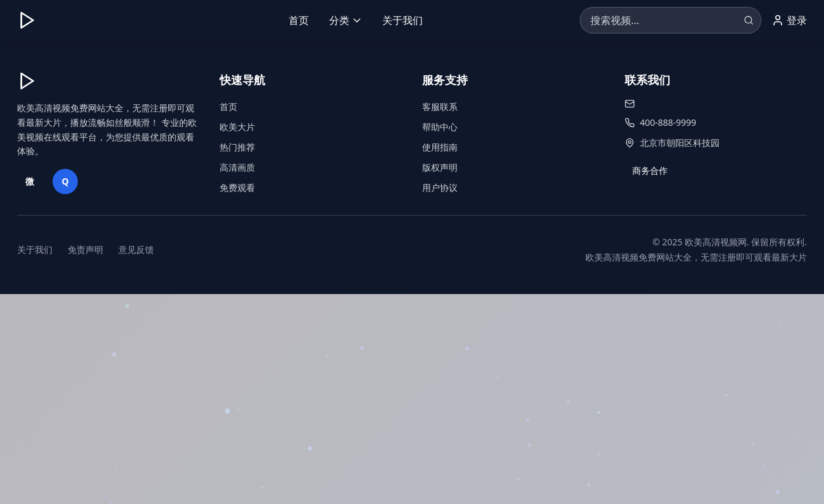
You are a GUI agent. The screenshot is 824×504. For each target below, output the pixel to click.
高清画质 (237, 167)
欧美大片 (237, 127)
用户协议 (440, 187)
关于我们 (403, 20)
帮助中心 (440, 127)
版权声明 (440, 167)
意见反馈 (136, 249)
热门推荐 (237, 147)
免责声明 (85, 249)
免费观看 (237, 187)
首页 (299, 20)
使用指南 (440, 147)
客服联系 (440, 107)
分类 (346, 20)
